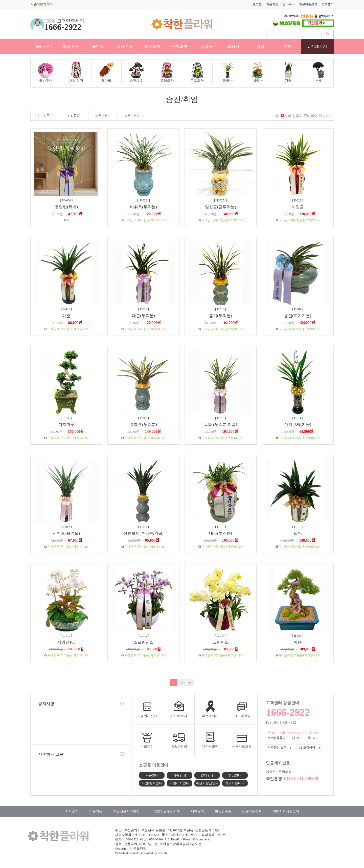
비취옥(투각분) (143, 207)
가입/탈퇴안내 (152, 783)
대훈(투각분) (143, 316)
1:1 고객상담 (309, 748)
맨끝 (190, 683)
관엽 (260, 46)
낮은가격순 (103, 116)
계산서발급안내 (207, 783)
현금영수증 (223, 811)
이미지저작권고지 (286, 811)
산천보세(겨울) (298, 425)
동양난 (206, 46)
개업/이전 (71, 46)
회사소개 (72, 811)
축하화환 (152, 46)
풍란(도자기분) (298, 316)
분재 (287, 46)
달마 (298, 533)
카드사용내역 (235, 783)
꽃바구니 (44, 46)
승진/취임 (125, 46)
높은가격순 (132, 116)
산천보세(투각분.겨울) (143, 533)
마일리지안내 (179, 783)
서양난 (233, 46)
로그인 (257, 4)
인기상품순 (45, 116)
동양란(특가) (66, 207)
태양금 (298, 207)
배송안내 (179, 775)
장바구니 (289, 4)
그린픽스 (221, 642)
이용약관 (96, 811)
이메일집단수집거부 (165, 811)
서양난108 (66, 642)
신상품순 (74, 116)
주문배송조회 (308, 4)
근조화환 (179, 46)
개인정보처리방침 (126, 811)
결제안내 (207, 775)
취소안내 (235, 775)
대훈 (66, 316)
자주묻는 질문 (280, 748)
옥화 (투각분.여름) (221, 425)
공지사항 (46, 704)
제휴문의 (197, 811)
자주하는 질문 (51, 754)
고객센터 (328, 4)
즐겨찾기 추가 (42, 4)
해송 (298, 642)
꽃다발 (98, 46)
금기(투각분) (221, 316)
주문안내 (152, 775)
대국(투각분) (221, 533)
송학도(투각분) (143, 425)
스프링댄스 (144, 642)
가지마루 (66, 425)
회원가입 (272, 4)
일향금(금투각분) (221, 207)
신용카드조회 (252, 811)
